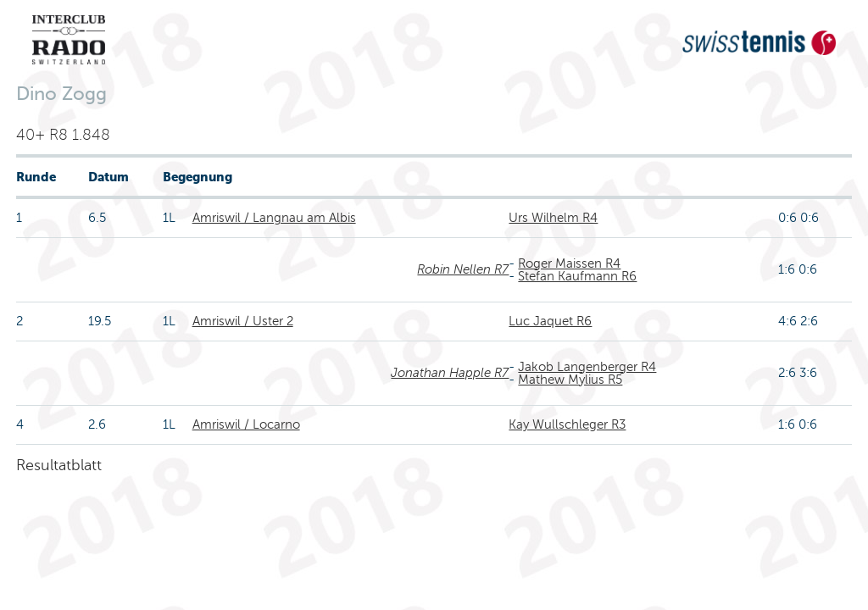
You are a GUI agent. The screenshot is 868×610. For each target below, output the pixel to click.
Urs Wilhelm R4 (553, 218)
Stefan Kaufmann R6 (577, 276)
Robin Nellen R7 (463, 269)
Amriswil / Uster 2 (243, 321)
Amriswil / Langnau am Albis (274, 218)
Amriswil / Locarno (246, 424)
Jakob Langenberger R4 (587, 367)
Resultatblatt (59, 465)
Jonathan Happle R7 (450, 373)
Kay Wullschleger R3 (567, 424)
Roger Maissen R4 (569, 263)
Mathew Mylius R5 (570, 380)
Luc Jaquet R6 (550, 321)
